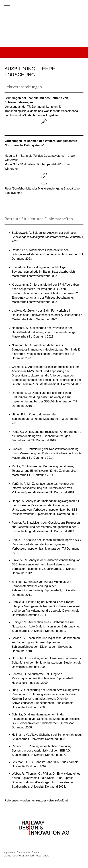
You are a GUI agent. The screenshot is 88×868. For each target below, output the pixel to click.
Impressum (10, 852)
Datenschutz (24, 852)
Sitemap (36, 852)
